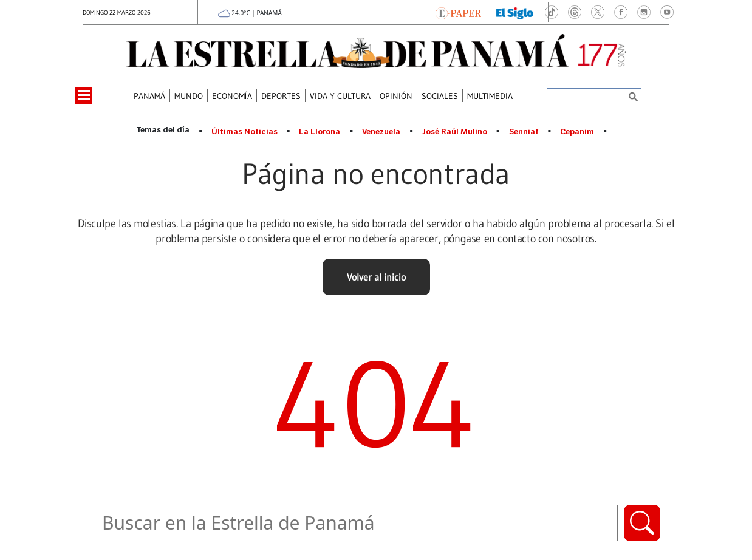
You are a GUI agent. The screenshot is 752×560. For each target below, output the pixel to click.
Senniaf (524, 132)
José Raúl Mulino (455, 132)
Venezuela (381, 132)
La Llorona (320, 132)
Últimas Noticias (244, 132)
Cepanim (577, 132)
